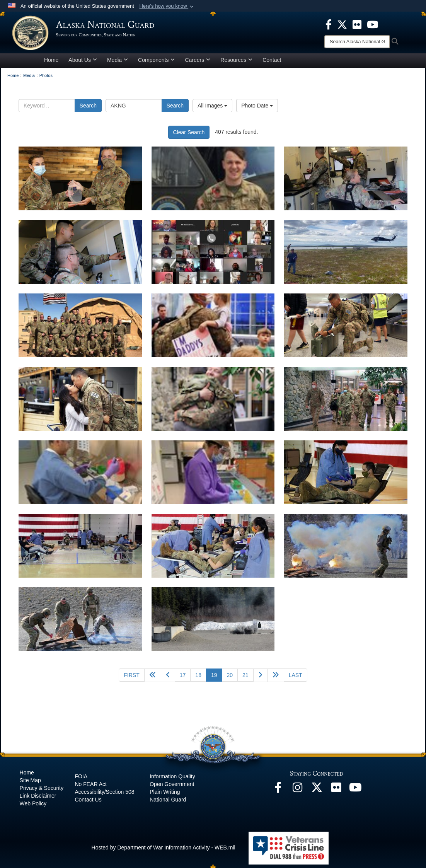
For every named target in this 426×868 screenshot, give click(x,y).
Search (88, 109)
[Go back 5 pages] (153, 679)
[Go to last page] (296, 679)
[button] (167, 6)
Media (118, 63)
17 (183, 679)
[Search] (357, 42)
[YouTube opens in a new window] (355, 793)
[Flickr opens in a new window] (336, 793)
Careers (198, 63)
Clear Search (189, 136)
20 (230, 679)
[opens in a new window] (329, 24)
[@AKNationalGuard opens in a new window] (317, 793)
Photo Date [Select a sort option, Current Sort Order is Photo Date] (257, 109)
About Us (83, 63)
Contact (272, 63)
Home (51, 63)
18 (198, 679)
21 (245, 679)
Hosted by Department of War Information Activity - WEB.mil (164, 851)
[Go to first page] (131, 679)
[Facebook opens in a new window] (278, 793)
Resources (236, 63)
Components (156, 63)
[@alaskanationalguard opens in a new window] (297, 793)
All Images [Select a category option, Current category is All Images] (212, 109)
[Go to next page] (260, 679)
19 (217, 678)
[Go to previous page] (168, 679)
